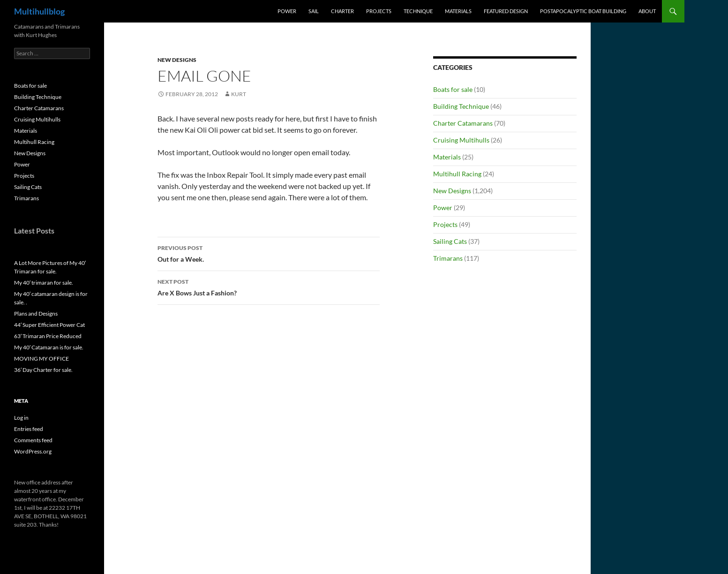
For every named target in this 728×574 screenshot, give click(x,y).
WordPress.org (33, 451)
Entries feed (29, 429)
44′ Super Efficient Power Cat (49, 325)
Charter (342, 11)
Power (287, 11)
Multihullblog (39, 11)
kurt (239, 94)
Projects (379, 11)
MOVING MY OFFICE (41, 359)
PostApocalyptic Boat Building (583, 11)
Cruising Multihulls (461, 140)
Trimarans (448, 258)
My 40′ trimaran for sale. (44, 283)
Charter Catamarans (463, 123)
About (647, 11)
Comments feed (33, 440)
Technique (418, 11)
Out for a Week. (269, 253)
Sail (314, 11)
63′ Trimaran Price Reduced (48, 336)
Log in (21, 418)
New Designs (177, 60)
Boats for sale (453, 89)
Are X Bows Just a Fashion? (269, 287)
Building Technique (461, 106)
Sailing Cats (450, 241)
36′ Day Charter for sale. (43, 370)
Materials (458, 11)
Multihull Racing (457, 174)
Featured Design (506, 11)
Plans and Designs (36, 313)
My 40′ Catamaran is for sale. (49, 347)
